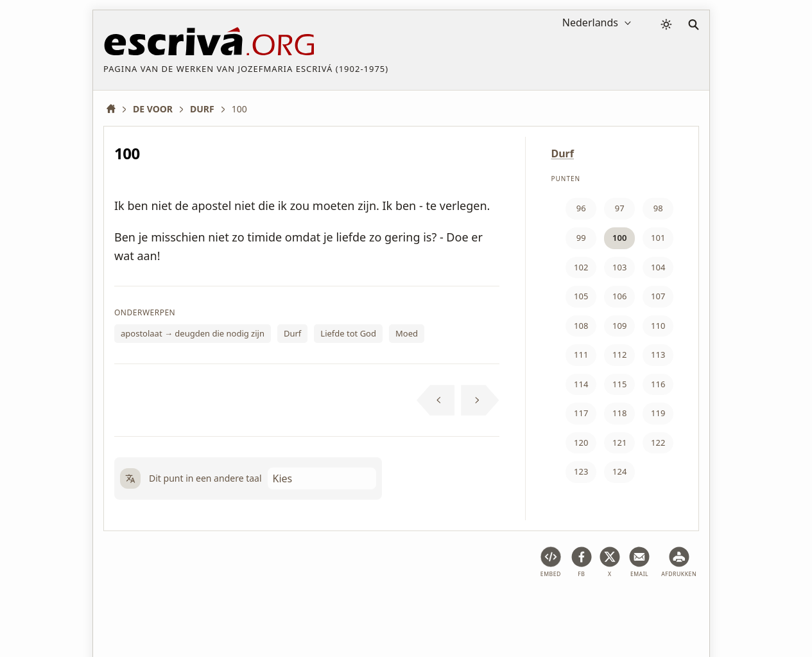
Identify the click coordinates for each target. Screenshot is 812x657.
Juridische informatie (207, 608)
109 (619, 326)
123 (581, 471)
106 (619, 296)
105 (581, 296)
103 (619, 267)
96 (581, 208)
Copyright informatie (428, 608)
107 (658, 296)
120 (581, 442)
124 (619, 471)
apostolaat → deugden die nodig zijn (193, 333)
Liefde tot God (348, 333)
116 (658, 384)
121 (619, 442)
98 (658, 208)
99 (581, 238)
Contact (504, 608)
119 (658, 413)
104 (658, 267)
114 (581, 384)
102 (581, 267)
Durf (292, 333)
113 (658, 355)
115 (619, 384)
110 (658, 326)
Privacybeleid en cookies (317, 608)
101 (658, 238)
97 (620, 208)
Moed (407, 333)
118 (619, 413)
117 (581, 413)
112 (619, 355)
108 (581, 326)
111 (581, 355)
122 (658, 442)
